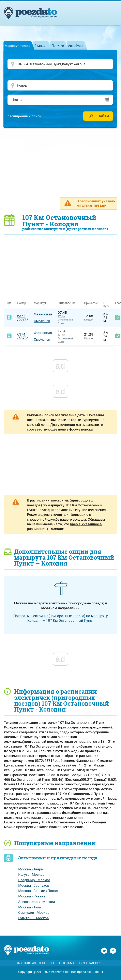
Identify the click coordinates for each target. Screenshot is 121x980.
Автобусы (76, 46)
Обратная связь (92, 963)
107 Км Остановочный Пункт (66, 320)
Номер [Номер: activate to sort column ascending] (22, 303)
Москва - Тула (29, 907)
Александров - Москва (37, 902)
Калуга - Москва (31, 875)
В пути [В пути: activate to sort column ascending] (106, 305)
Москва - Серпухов (34, 886)
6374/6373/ (23, 336)
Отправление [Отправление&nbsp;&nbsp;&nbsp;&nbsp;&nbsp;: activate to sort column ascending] (68, 303)
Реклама (67, 963)
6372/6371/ (23, 318)
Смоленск (42, 321)
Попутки (58, 46)
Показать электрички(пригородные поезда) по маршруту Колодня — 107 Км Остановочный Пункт (61, 618)
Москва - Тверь (31, 869)
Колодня (89, 320)
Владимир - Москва (34, 880)
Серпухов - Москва (34, 913)
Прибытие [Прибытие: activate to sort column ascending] (91, 303)
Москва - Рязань (32, 897)
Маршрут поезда (18, 46)
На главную (26, 963)
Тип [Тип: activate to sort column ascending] (9, 303)
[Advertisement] (63, 163)
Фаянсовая (43, 314)
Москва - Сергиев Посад (38, 891)
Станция (41, 46)
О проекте (48, 963)
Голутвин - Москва (33, 918)
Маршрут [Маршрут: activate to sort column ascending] (40, 303)
